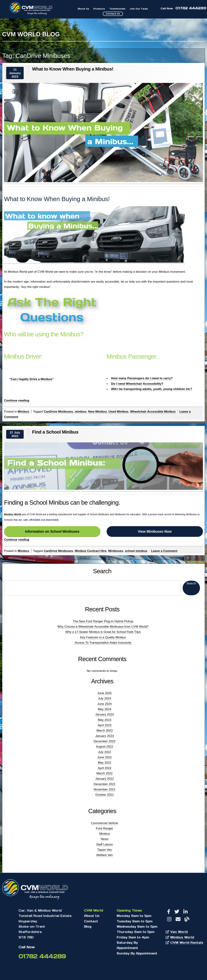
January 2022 (105, 779)
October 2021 (105, 795)
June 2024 (105, 704)
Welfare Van (105, 855)
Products (99, 9)
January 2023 (105, 736)
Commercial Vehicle (105, 823)
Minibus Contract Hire (91, 551)
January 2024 (105, 714)
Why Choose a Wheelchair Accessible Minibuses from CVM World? (103, 627)
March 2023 (105, 730)
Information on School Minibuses (52, 531)
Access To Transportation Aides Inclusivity (103, 643)
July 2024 (104, 698)
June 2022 (105, 757)
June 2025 (105, 693)
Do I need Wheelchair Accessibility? (137, 384)
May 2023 (104, 720)
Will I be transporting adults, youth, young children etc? (152, 389)
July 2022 (104, 752)
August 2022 (105, 746)
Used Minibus (119, 412)
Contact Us (113, 14)
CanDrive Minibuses (58, 412)
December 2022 (105, 741)
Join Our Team (139, 9)
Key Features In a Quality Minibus (103, 637)
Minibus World (13, 514)
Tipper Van (105, 850)
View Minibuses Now (155, 531)
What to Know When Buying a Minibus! (73, 69)
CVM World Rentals (187, 944)
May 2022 (104, 763)
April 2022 (104, 768)
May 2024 (104, 709)
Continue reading (17, 400)
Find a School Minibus (55, 432)
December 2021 (105, 784)
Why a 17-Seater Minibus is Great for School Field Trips (103, 632)
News (105, 839)
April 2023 (104, 725)
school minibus (136, 551)
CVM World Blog (31, 34)
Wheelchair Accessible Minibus (153, 412)
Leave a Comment (164, 551)
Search (102, 571)
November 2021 (105, 789)
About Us (83, 9)
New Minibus (98, 412)
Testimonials (117, 9)
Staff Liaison (105, 844)
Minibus (23, 412)
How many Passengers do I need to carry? (142, 378)
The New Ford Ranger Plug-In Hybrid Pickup (103, 621)
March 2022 (105, 773)
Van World (179, 933)
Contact (91, 922)
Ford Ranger (105, 828)
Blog (88, 928)
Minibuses (116, 551)
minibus (80, 412)
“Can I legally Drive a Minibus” (32, 379)
